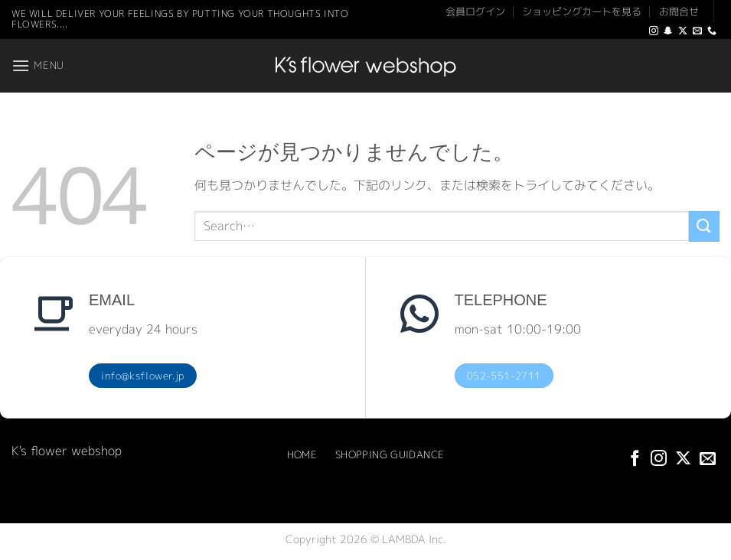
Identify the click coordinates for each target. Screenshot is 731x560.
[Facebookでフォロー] (635, 459)
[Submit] (704, 226)
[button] (38, 65)
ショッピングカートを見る (582, 11)
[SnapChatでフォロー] (668, 31)
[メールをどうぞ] (697, 31)
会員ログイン (475, 11)
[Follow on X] (683, 31)
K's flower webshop (67, 451)
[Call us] (712, 31)
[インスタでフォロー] (654, 31)
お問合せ (679, 11)
